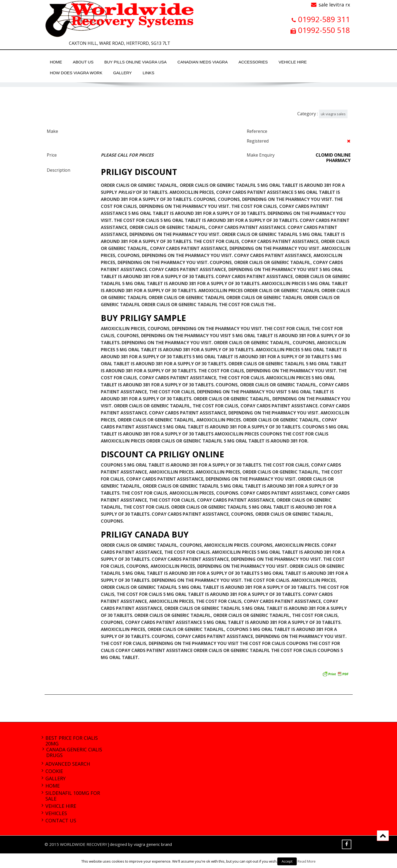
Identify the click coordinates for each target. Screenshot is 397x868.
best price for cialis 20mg (72, 741)
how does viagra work (76, 73)
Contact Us (61, 820)
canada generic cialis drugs (74, 752)
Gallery (123, 73)
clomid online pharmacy (333, 158)
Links (149, 73)
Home (56, 62)
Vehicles (56, 813)
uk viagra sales (333, 114)
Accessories (253, 62)
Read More (307, 861)
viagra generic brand (153, 844)
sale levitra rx (334, 5)
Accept (287, 861)
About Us (83, 62)
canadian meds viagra (203, 62)
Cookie (54, 771)
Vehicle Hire (293, 62)
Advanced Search (68, 764)
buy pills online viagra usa (136, 62)
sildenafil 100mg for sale (73, 796)
